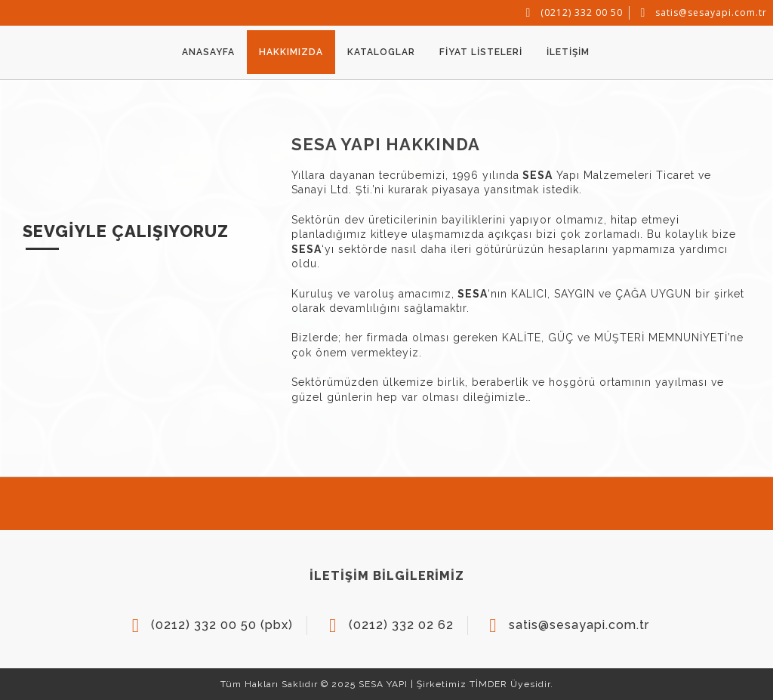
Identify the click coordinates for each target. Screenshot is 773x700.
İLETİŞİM (568, 52)
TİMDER (488, 684)
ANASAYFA (208, 52)
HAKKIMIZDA (291, 52)
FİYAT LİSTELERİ (481, 52)
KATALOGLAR (381, 52)
